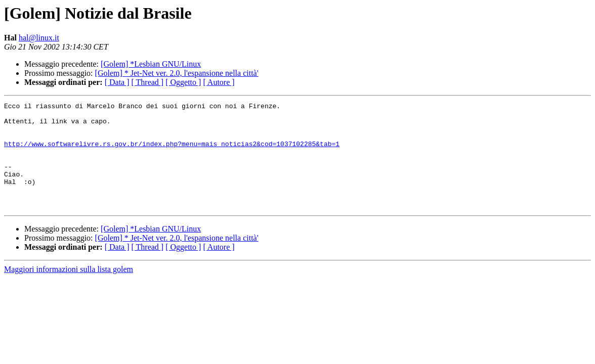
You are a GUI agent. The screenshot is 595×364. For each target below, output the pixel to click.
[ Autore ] (219, 82)
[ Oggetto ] (183, 82)
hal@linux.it (39, 38)
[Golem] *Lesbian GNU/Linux (151, 64)
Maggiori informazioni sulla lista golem (69, 290)
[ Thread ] (148, 82)
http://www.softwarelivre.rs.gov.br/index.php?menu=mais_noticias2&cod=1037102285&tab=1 (172, 153)
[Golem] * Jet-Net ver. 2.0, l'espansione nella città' (177, 73)
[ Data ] (117, 82)
